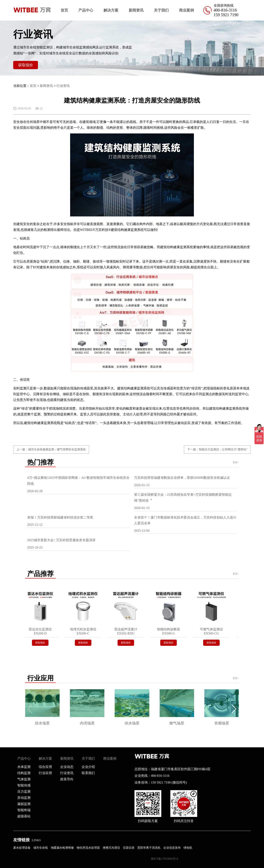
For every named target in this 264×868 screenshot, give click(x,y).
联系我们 (88, 773)
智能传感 (24, 785)
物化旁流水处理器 (88, 848)
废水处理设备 (22, 848)
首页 (64, 10)
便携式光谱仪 (111, 848)
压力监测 (24, 791)
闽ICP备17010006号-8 (164, 859)
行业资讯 (63, 86)
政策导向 (67, 779)
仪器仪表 (129, 848)
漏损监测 (24, 804)
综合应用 (45, 767)
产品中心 (86, 10)
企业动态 (67, 767)
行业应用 (45, 773)
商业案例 (186, 10)
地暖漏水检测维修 (62, 848)
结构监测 (24, 773)
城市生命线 (41, 848)
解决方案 (111, 10)
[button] (234, 709)
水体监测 (24, 767)
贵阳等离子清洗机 (149, 848)
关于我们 (161, 10)
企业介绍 (88, 767)
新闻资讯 (136, 10)
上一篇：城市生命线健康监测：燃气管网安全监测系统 (51, 449)
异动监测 (24, 798)
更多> (236, 462)
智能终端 (24, 810)
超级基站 (24, 816)
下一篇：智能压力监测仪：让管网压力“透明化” (217, 449)
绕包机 (188, 848)
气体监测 (24, 779)
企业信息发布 (172, 848)
